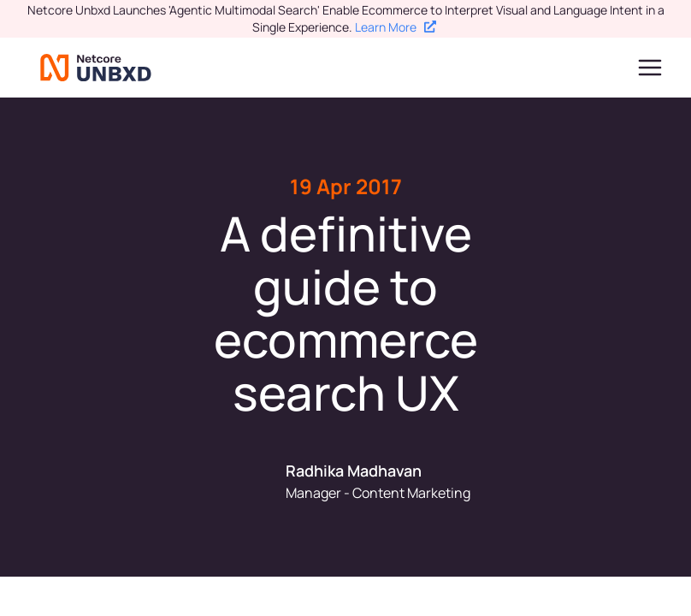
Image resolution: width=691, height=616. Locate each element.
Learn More (396, 27)
